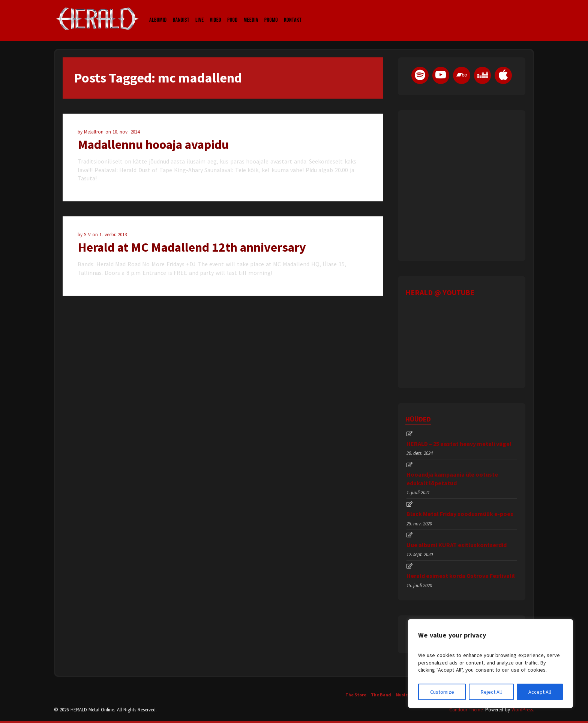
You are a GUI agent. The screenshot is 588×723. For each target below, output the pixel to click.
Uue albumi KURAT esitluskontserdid (457, 545)
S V (88, 235)
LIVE (200, 13)
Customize (442, 692)
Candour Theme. (466, 710)
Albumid (158, 13)
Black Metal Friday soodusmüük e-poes (460, 514)
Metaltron (94, 132)
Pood (232, 13)
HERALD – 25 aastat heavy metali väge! (459, 444)
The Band (381, 695)
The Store (356, 695)
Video (216, 13)
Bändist (181, 13)
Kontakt (293, 13)
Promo (271, 13)
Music (402, 695)
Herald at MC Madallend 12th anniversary (192, 247)
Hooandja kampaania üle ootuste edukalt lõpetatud (452, 478)
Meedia (251, 13)
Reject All (491, 692)
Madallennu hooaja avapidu (153, 144)
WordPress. (523, 710)
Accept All (540, 692)
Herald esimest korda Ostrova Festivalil (461, 576)
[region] (490, 664)
